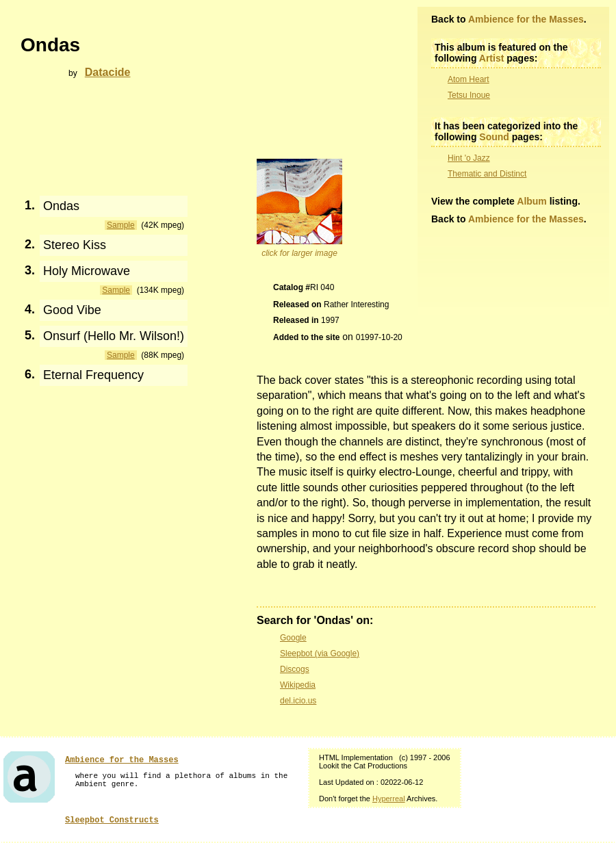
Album (532, 201)
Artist (492, 58)
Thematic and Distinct (487, 174)
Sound (494, 137)
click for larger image (299, 253)
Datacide (108, 72)
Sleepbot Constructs (112, 820)
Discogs (295, 669)
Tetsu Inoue (469, 95)
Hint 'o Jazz (469, 158)
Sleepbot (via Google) (320, 653)
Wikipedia (298, 685)
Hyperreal (389, 799)
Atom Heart (469, 79)
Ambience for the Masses (526, 19)
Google (293, 638)
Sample (121, 225)
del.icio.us (298, 701)
